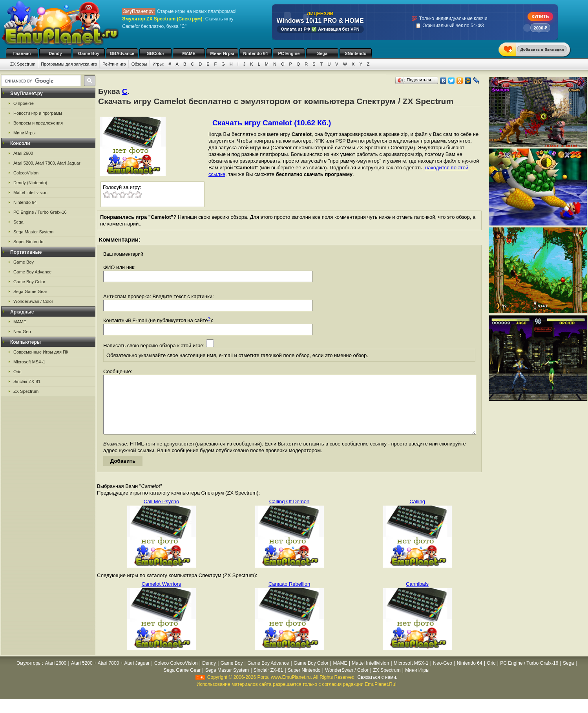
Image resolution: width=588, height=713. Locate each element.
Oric (17, 372)
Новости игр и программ (38, 113)
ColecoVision (26, 173)
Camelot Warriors (162, 596)
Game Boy (89, 53)
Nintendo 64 (256, 53)
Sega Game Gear (30, 291)
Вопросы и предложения (38, 123)
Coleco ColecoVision (176, 675)
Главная (22, 53)
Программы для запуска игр (69, 64)
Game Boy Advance (32, 272)
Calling (417, 513)
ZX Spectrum (23, 64)
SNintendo (356, 53)
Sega (322, 53)
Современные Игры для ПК (41, 352)
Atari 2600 (23, 153)
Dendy (55, 53)
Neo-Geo (22, 332)
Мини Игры (222, 53)
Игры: (158, 64)
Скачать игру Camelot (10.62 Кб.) (272, 123)
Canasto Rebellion (289, 596)
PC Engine (289, 53)
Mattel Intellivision (30, 192)
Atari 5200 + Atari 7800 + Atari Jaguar (110, 675)
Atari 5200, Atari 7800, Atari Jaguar (47, 163)
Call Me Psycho (161, 513)
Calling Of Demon (289, 513)
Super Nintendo (28, 242)
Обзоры (139, 64)
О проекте (24, 103)
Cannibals (417, 596)
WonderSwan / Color (33, 301)
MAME (189, 53)
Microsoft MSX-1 (29, 362)
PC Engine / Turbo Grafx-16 (40, 212)
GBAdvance (122, 53)
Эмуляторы (29, 675)
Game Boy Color (29, 282)
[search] (40, 81)
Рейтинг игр (114, 64)
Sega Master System (33, 232)
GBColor (155, 53)
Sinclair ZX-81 (27, 381)
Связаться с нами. (378, 689)
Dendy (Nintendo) (30, 183)
